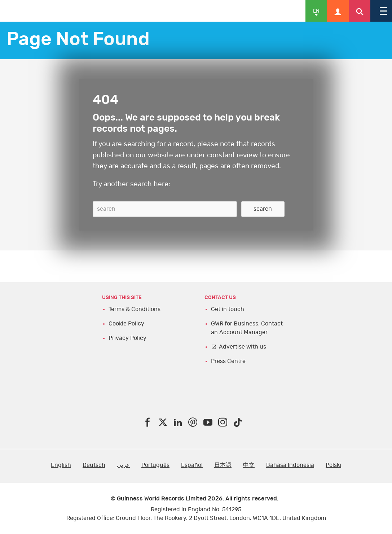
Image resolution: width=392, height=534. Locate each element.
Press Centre (228, 361)
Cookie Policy (126, 324)
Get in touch (228, 309)
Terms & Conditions (135, 309)
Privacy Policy (127, 338)
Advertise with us (243, 347)
